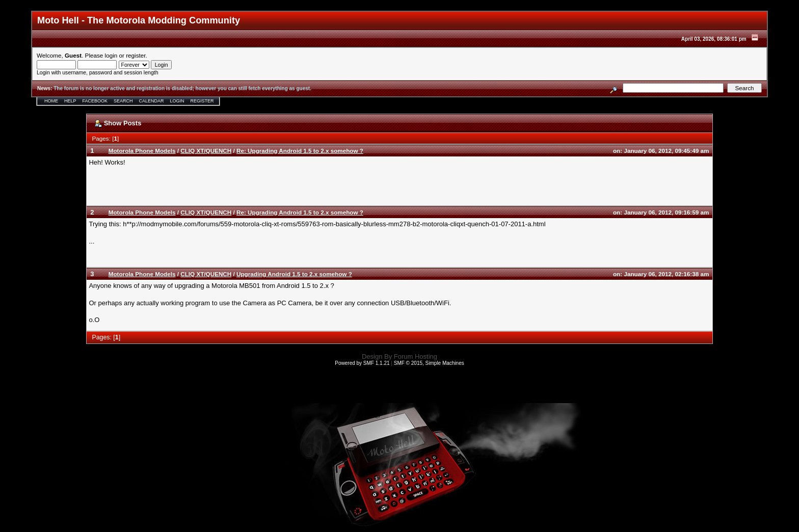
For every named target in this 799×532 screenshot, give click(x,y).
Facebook (95, 101)
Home (51, 101)
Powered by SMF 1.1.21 (362, 363)
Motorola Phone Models (142, 151)
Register (202, 101)
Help (70, 101)
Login (177, 101)
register (136, 55)
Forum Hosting (416, 356)
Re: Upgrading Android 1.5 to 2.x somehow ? (300, 151)
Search (123, 101)
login (111, 55)
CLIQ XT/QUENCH (206, 151)
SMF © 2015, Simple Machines (429, 363)
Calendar (152, 101)
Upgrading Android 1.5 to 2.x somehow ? (294, 274)
